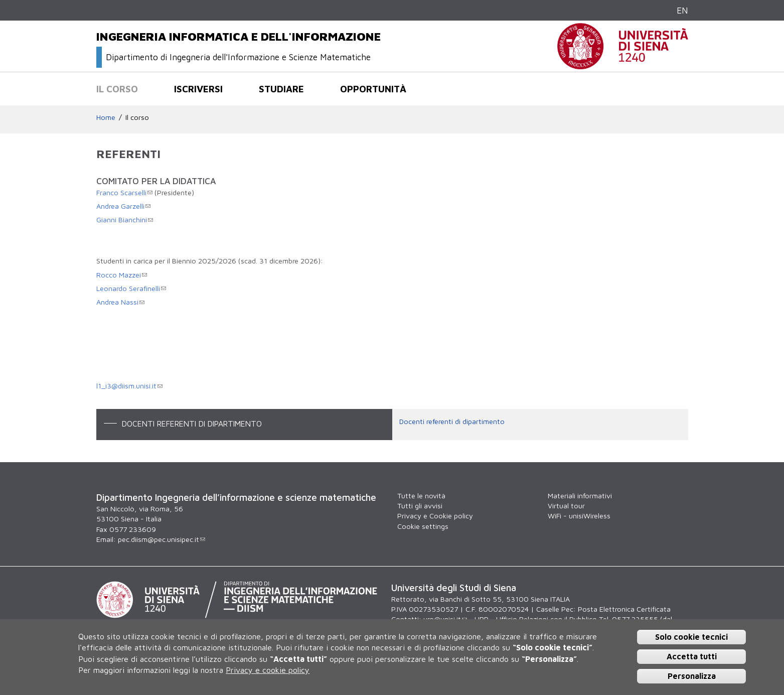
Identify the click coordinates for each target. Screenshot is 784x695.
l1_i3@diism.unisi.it (129, 386)
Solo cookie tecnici (691, 637)
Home (106, 117)
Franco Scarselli (124, 192)
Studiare (281, 89)
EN (682, 10)
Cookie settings (423, 526)
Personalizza (692, 676)
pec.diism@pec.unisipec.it (162, 539)
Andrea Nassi (120, 302)
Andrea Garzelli (123, 206)
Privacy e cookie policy (268, 670)
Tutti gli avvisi (420, 506)
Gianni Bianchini (125, 220)
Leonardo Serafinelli (131, 288)
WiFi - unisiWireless (579, 516)
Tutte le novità (421, 496)
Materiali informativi (580, 496)
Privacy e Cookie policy (435, 516)
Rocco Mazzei (122, 275)
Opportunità (373, 89)
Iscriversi (198, 89)
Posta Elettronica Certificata (624, 609)
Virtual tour (566, 506)
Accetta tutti (692, 656)
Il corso (117, 89)
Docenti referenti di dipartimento (452, 421)
